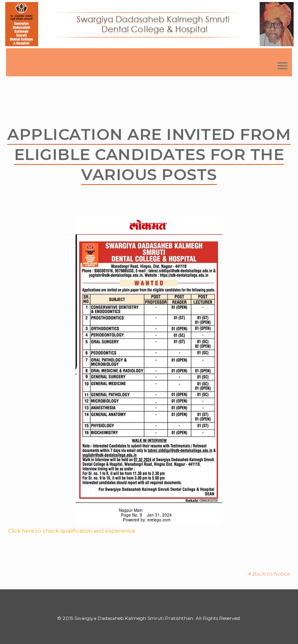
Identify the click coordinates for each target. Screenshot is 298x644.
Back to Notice (269, 574)
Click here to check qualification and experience (72, 531)
